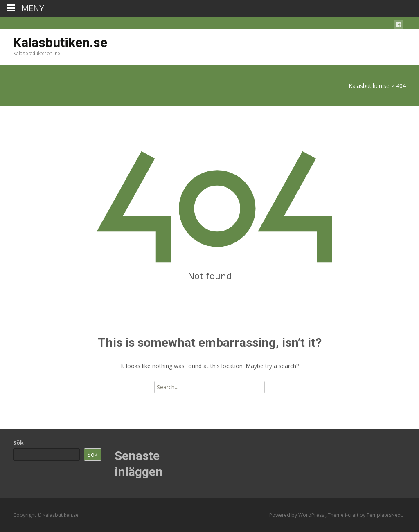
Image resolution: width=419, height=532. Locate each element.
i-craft (352, 515)
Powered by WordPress (297, 515)
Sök (18, 443)
